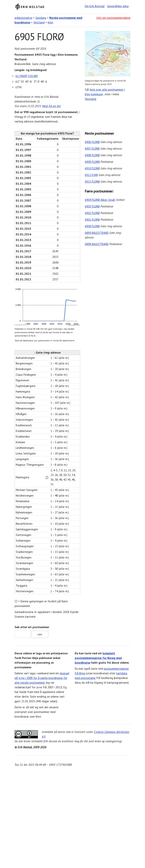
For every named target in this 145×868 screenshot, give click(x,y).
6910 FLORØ (92, 168)
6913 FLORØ (92, 182)
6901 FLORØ (92, 220)
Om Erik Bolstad (95, 6)
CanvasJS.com (74, 325)
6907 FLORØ (92, 149)
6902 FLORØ (92, 213)
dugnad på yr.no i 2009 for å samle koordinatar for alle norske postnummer (42, 678)
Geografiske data (118, 6)
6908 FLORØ (92, 155)
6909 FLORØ (92, 162)
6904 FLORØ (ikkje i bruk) (100, 200)
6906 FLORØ (92, 142)
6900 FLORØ (92, 226)
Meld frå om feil (51, 106)
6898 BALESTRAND (97, 244)
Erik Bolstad (33, 7)
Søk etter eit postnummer (32, 627)
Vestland (39, 22)
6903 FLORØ (92, 206)
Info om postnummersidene (113, 18)
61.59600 (21, 76)
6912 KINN (91, 175)
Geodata (41, 18)
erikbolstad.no (23, 18)
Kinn (50, 22)
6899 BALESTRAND (97, 233)
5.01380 (33, 76)
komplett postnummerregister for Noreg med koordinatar (98, 658)
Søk (40, 635)
